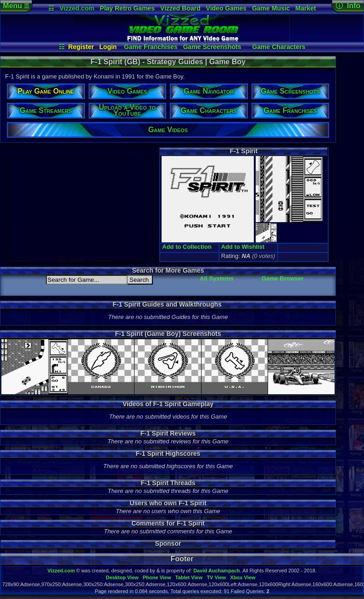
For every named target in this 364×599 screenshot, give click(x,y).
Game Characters (279, 47)
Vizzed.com (77, 8)
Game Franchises (151, 47)
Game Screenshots (212, 47)
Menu (16, 6)
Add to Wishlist (243, 247)
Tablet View (189, 577)
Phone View (157, 577)
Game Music (271, 8)
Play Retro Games (127, 8)
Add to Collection (187, 247)
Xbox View (243, 577)
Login (108, 47)
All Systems (217, 278)
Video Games (226, 8)
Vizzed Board (180, 8)
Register (81, 47)
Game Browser (283, 278)
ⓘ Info (348, 6)
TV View (216, 577)
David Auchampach (217, 571)
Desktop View (122, 577)
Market (305, 8)
